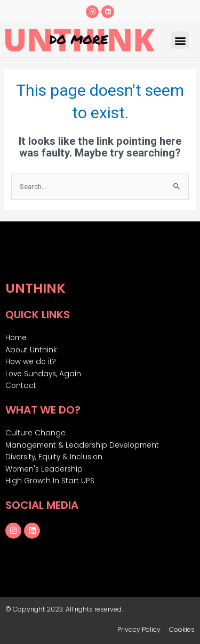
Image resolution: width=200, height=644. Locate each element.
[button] (180, 40)
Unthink (35, 288)
